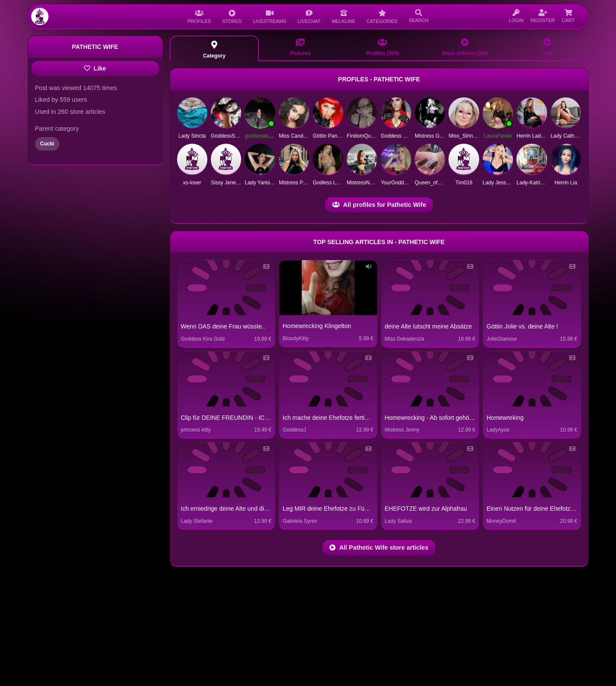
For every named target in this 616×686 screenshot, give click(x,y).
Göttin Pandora (330, 136)
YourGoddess (396, 183)
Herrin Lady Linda (537, 136)
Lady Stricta (192, 136)
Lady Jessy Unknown (507, 183)
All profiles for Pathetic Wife (379, 205)
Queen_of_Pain (433, 183)
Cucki (47, 144)
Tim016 (464, 183)
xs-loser (192, 183)
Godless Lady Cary (335, 183)
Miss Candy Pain (298, 136)
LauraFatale (498, 136)
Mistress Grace (432, 136)
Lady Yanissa (260, 183)
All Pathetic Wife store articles (379, 548)
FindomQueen (363, 136)
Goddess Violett (399, 136)
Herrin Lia (566, 183)
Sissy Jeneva (226, 183)
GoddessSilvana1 (231, 136)
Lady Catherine (568, 136)
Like (95, 68)
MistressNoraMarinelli (372, 183)
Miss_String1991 (468, 136)
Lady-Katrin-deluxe (538, 183)
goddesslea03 (261, 136)
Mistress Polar (295, 183)
